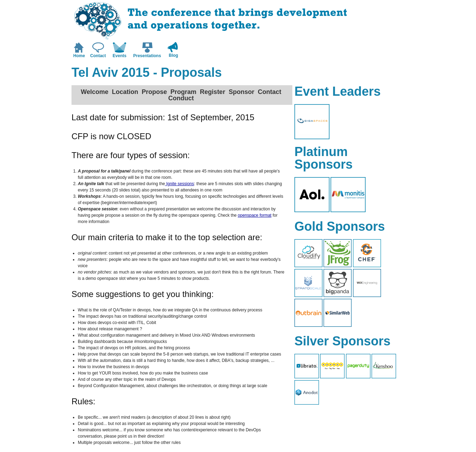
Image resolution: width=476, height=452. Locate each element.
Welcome (95, 92)
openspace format (254, 215)
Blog (174, 55)
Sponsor (241, 92)
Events (119, 56)
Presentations (147, 56)
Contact (98, 56)
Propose (154, 92)
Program (183, 92)
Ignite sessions (180, 184)
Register (212, 92)
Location (125, 92)
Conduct (181, 98)
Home (79, 56)
